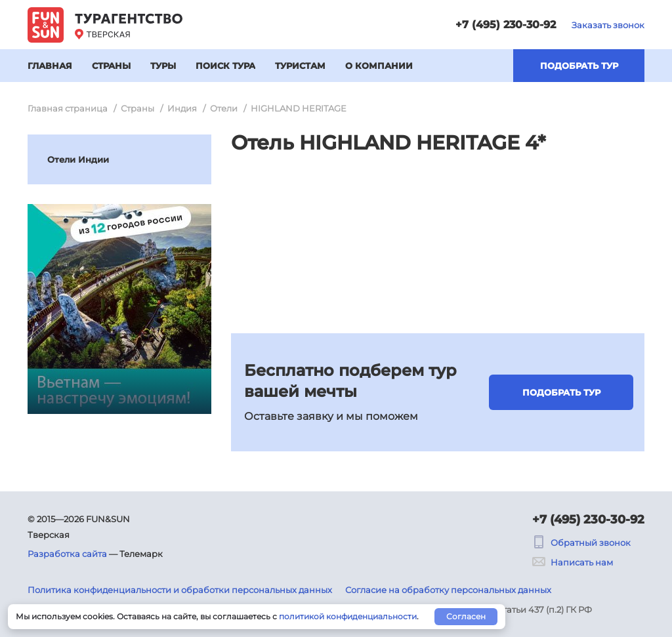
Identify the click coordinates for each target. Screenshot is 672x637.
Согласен (466, 616)
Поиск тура (225, 66)
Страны (111, 66)
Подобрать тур (579, 66)
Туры (163, 66)
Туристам (300, 66)
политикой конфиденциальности (348, 616)
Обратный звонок (581, 543)
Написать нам (573, 562)
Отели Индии (78, 159)
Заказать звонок (608, 25)
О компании (379, 66)
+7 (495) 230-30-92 (506, 25)
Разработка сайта (67, 554)
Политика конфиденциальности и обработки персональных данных (180, 590)
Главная (50, 66)
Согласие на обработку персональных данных (448, 590)
